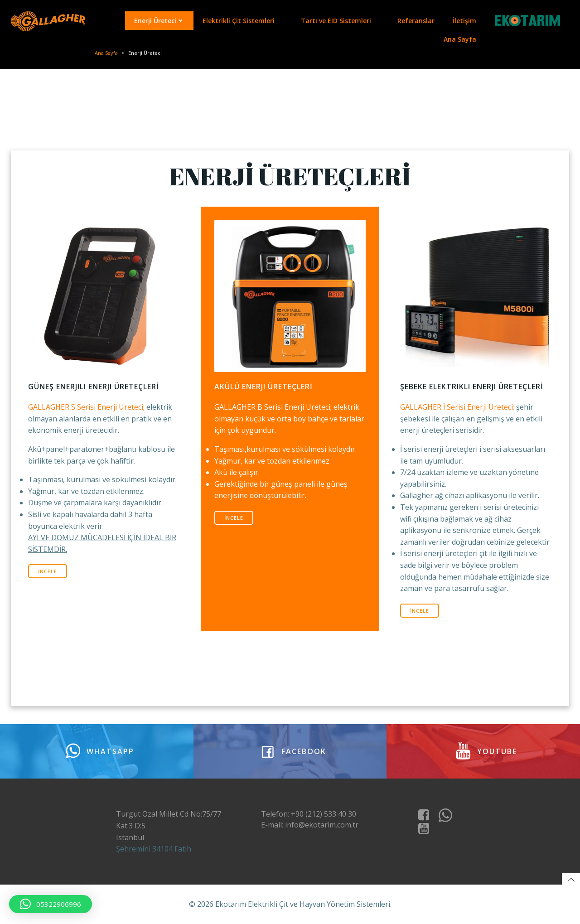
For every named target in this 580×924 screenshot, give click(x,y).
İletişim (464, 21)
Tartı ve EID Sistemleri (340, 21)
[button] (51, 904)
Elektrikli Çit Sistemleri (243, 21)
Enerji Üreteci (159, 21)
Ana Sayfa (460, 39)
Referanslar (416, 21)
